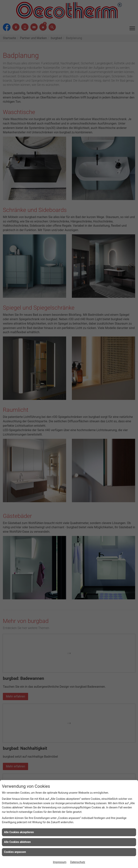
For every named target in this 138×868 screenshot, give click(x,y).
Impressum (60, 862)
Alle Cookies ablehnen (17, 842)
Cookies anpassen (15, 852)
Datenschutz (78, 862)
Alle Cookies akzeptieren (19, 832)
